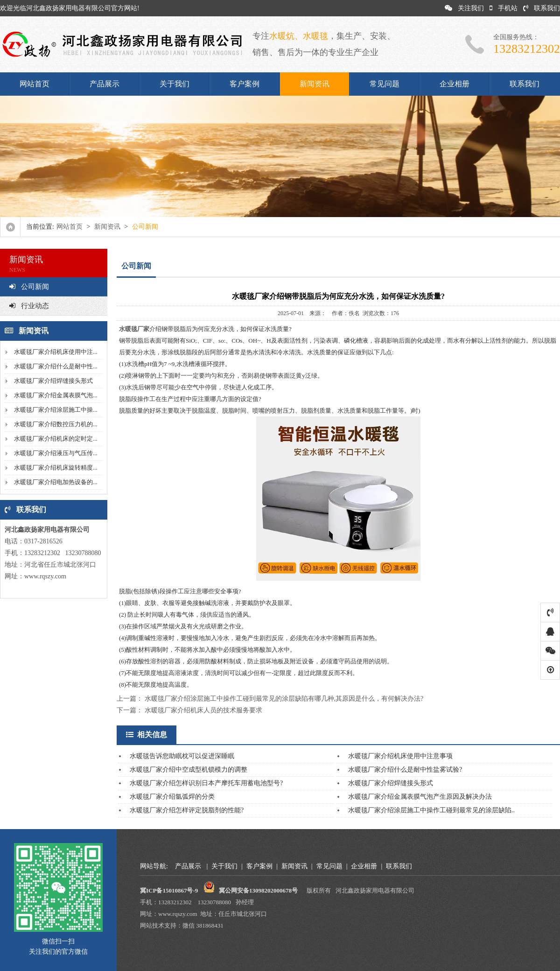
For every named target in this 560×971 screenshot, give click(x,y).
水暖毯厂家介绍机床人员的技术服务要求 (203, 710)
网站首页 (35, 84)
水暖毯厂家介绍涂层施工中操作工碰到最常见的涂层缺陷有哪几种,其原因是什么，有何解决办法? (284, 699)
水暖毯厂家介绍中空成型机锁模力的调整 (189, 770)
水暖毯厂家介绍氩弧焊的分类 (172, 797)
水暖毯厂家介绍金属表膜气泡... (56, 395)
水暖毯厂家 (134, 329)
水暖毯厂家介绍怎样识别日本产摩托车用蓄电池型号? (206, 783)
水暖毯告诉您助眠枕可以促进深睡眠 (182, 756)
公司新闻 (29, 287)
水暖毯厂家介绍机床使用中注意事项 (400, 756)
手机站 (504, 8)
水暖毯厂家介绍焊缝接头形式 (53, 381)
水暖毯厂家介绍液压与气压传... (56, 453)
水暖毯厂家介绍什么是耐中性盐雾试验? (405, 770)
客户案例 (245, 84)
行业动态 (29, 306)
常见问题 (385, 84)
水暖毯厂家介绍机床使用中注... (56, 352)
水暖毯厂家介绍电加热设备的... (56, 482)
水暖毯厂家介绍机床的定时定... (56, 439)
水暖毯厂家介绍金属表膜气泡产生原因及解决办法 (420, 797)
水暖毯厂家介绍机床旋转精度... (56, 468)
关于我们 (175, 84)
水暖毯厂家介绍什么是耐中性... (56, 366)
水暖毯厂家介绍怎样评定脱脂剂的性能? (187, 810)
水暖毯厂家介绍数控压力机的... (56, 424)
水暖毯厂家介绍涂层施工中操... (56, 410)
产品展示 (105, 84)
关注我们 (464, 8)
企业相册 (455, 84)
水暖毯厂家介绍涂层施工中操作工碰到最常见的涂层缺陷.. (431, 810)
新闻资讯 (315, 84)
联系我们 (542, 8)
